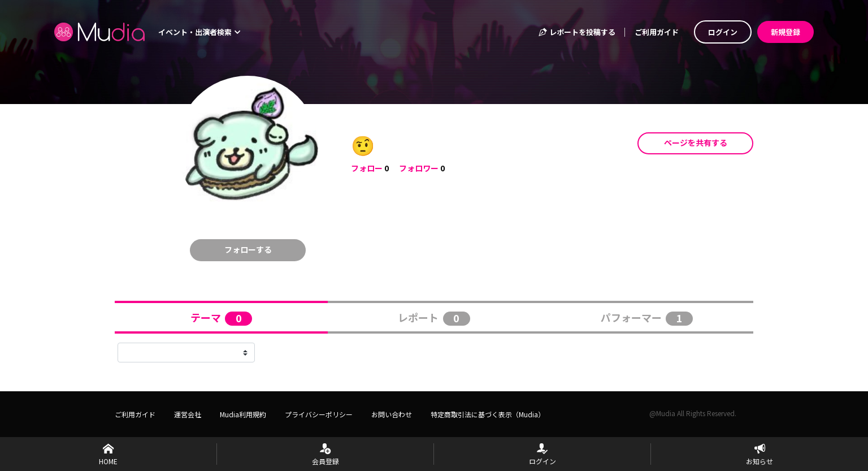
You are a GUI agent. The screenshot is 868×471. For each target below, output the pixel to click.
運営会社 (188, 414)
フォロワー (419, 168)
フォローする (248, 249)
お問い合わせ (392, 414)
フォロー (367, 168)
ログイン (723, 32)
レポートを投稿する (576, 32)
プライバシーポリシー (319, 414)
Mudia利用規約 (243, 414)
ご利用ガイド (657, 32)
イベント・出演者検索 (199, 32)
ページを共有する (696, 142)
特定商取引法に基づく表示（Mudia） (488, 414)
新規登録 (785, 32)
